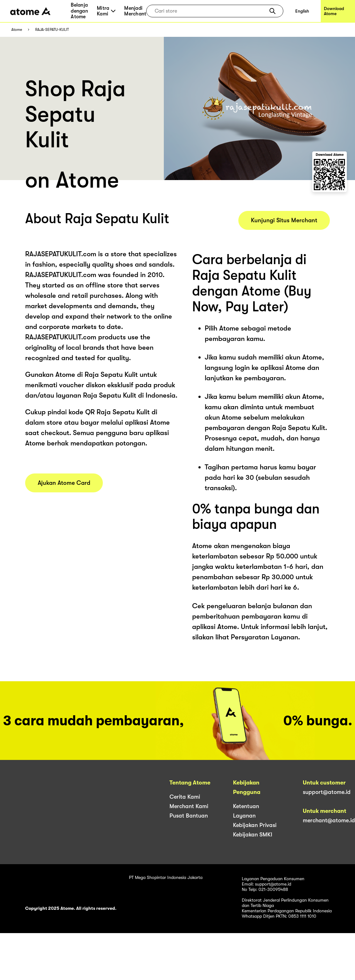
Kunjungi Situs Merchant (284, 220)
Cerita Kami (185, 797)
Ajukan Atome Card (64, 483)
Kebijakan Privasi (255, 825)
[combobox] (210, 11)
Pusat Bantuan (189, 816)
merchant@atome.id (329, 820)
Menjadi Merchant (135, 11)
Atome (17, 30)
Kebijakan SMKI (253, 835)
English (302, 11)
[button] (272, 11)
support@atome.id (327, 792)
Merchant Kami (189, 806)
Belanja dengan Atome (79, 11)
